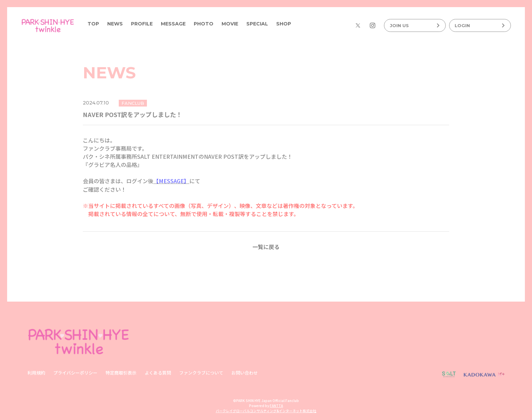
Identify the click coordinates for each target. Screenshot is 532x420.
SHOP (284, 24)
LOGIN (480, 25)
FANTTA (276, 405)
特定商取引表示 (121, 372)
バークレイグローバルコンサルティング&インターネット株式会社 (266, 410)
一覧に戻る (266, 246)
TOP (93, 24)
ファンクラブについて (201, 372)
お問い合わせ (245, 372)
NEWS (115, 24)
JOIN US (415, 25)
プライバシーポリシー (75, 372)
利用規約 (36, 372)
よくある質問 (158, 372)
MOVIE (230, 24)
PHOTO (204, 24)
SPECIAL (257, 24)
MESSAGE (173, 24)
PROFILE (142, 24)
